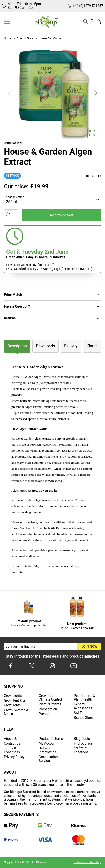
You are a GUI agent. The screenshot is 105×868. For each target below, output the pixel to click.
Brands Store (23, 38)
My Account (48, 743)
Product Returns (51, 739)
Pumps (44, 714)
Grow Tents (12, 705)
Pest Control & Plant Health (85, 697)
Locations (81, 752)
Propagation (48, 709)
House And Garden (49, 38)
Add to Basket (62, 215)
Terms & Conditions (12, 750)
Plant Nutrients (50, 704)
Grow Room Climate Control (50, 697)
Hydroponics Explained (83, 745)
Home (8, 38)
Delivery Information (47, 750)
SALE (78, 713)
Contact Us (12, 743)
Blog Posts (82, 739)
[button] (96, 93)
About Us (11, 739)
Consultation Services (48, 759)
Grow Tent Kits (15, 700)
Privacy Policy (14, 757)
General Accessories (83, 706)
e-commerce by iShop (87, 862)
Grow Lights (13, 696)
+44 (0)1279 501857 (88, 6)
